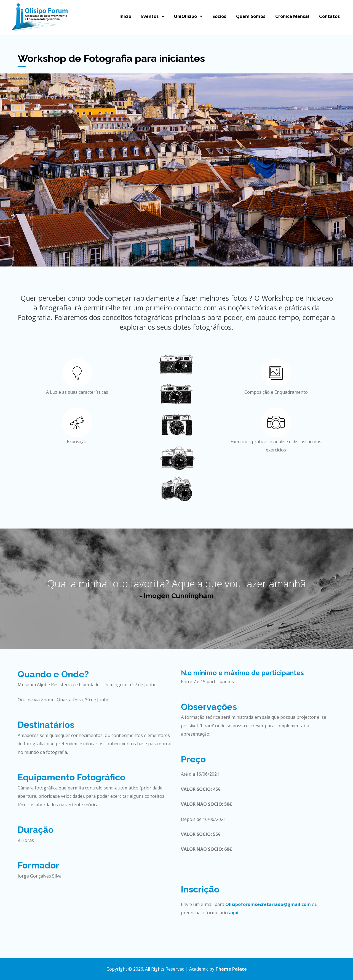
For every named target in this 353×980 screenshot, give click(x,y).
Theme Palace (231, 969)
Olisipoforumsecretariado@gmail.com (268, 904)
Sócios (219, 16)
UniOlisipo (185, 16)
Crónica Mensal (292, 16)
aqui (234, 913)
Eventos (150, 16)
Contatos (329, 16)
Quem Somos (251, 16)
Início (125, 16)
